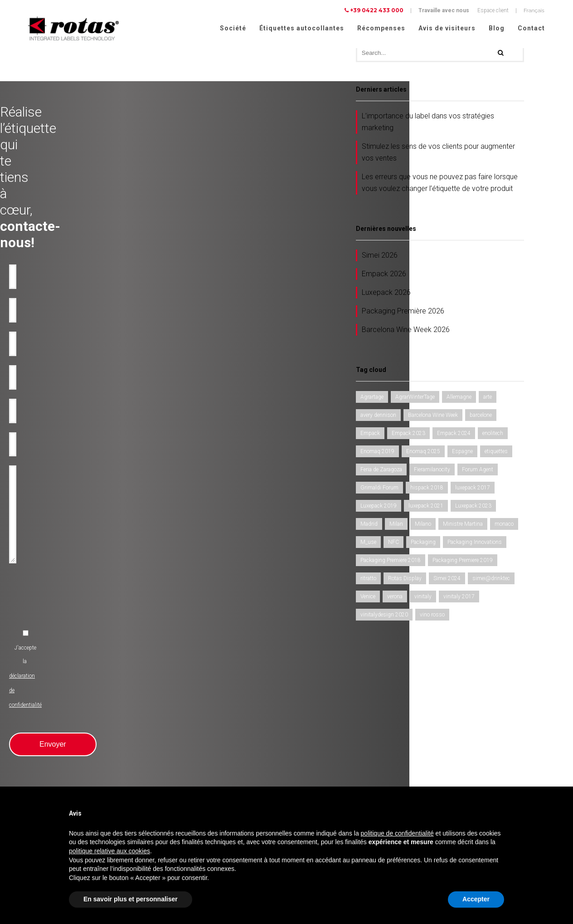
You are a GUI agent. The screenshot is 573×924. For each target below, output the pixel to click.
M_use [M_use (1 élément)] (368, 543)
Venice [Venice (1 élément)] (368, 598)
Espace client (493, 10)
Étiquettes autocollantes (302, 28)
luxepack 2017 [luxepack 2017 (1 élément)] (473, 489)
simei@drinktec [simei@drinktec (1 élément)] (491, 580)
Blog (497, 28)
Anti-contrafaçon (175, 719)
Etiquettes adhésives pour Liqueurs (61, 740)
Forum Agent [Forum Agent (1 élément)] (478, 471)
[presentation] (214, 392)
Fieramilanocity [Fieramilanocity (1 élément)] (432, 471)
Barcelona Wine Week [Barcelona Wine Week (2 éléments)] (433, 416)
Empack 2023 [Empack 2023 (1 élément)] (408, 435)
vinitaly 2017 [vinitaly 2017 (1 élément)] (459, 598)
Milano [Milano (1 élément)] (423, 525)
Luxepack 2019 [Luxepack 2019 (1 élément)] (379, 507)
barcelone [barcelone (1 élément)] (481, 416)
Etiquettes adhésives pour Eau (55, 719)
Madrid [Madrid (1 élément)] (369, 525)
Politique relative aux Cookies (466, 768)
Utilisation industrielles (183, 708)
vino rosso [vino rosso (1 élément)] (432, 616)
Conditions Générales (456, 780)
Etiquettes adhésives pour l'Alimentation (67, 751)
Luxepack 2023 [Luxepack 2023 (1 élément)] (473, 507)
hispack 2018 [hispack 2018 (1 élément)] (427, 489)
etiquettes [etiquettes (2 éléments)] (496, 453)
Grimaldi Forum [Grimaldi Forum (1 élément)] (379, 489)
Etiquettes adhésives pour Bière (56, 729)
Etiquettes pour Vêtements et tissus (62, 784)
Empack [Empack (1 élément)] (370, 435)
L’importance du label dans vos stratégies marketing (428, 123)
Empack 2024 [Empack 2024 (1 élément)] (454, 435)
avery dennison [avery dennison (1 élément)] (378, 416)
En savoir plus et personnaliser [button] (131, 899)
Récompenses (381, 28)
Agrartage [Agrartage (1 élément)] (372, 398)
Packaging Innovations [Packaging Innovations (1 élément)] (475, 543)
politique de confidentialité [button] (397, 833)
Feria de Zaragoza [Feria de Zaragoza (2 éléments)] (381, 471)
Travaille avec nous (444, 10)
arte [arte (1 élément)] (488, 398)
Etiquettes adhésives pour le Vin (57, 697)
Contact (531, 28)
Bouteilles (167, 740)
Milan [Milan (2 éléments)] (396, 525)
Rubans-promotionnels (182, 751)
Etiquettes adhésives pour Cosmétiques (66, 762)
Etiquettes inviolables (180, 729)
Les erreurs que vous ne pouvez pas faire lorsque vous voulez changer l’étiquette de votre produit (440, 184)
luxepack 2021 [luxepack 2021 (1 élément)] (426, 507)
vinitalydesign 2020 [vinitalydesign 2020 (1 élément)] (384, 616)
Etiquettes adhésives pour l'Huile (58, 708)
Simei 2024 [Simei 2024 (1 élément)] (447, 580)
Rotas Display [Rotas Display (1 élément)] (405, 580)
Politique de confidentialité (462, 756)
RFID (161, 762)
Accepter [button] (476, 899)
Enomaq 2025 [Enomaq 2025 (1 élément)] (423, 453)
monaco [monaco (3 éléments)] (504, 525)
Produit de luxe (172, 697)
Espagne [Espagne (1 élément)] (462, 453)
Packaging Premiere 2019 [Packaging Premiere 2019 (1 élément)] (463, 562)
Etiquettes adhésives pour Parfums (61, 773)
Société (233, 28)
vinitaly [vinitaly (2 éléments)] (423, 598)
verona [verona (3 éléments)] (395, 598)
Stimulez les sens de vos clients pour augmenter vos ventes (438, 154)
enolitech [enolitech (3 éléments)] (493, 435)
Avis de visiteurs (447, 28)
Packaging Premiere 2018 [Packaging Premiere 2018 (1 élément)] (391, 562)
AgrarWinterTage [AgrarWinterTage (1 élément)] (415, 398)
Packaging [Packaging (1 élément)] (423, 543)
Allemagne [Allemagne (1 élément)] (459, 398)
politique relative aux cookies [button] (109, 851)
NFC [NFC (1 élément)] (393, 543)
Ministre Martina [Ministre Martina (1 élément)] (463, 525)
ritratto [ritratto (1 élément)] (368, 580)
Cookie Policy (527, 768)
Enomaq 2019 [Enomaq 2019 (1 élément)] (377, 453)
